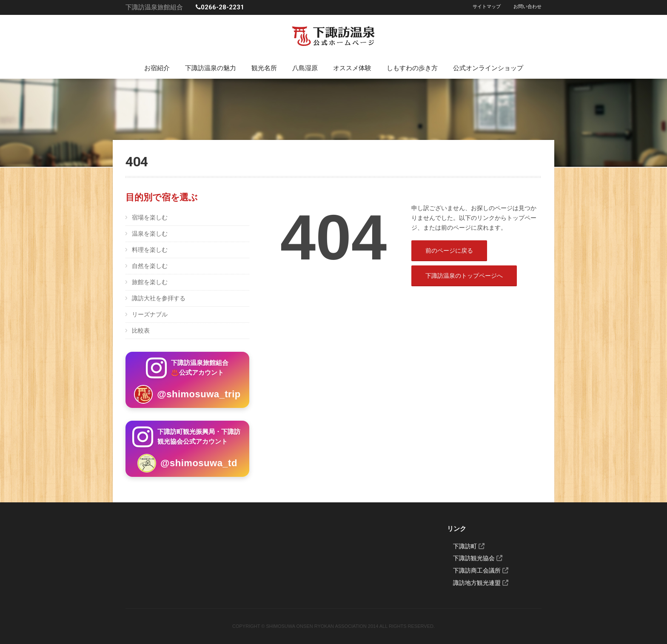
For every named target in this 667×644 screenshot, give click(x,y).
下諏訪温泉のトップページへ (464, 276)
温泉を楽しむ (150, 234)
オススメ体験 (352, 68)
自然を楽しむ (150, 266)
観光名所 (264, 68)
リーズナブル (150, 314)
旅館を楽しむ (150, 282)
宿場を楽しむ (150, 217)
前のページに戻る (449, 251)
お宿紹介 (157, 68)
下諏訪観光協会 (478, 558)
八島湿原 (305, 68)
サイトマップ (487, 7)
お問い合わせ (527, 7)
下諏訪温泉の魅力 (211, 68)
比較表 (141, 331)
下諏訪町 (469, 546)
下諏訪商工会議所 (481, 570)
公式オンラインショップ (488, 68)
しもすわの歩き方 (412, 68)
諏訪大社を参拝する (159, 298)
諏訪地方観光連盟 (481, 583)
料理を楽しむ (150, 250)
